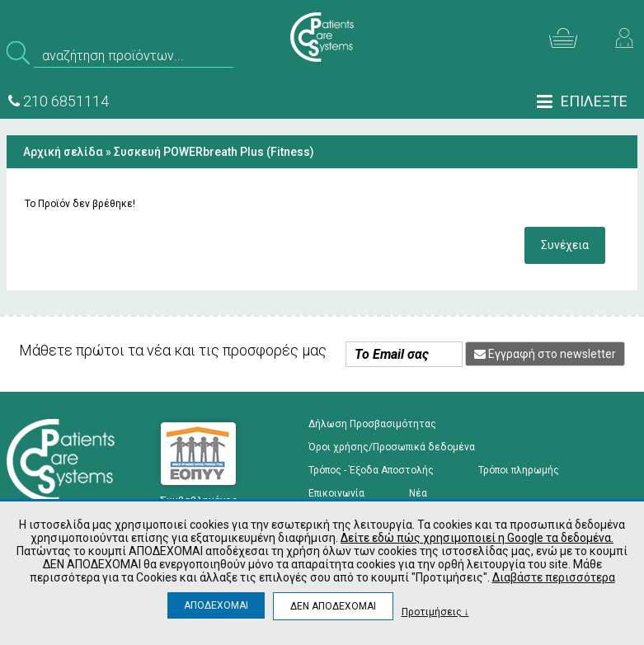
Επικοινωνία (336, 493)
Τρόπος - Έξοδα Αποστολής (371, 470)
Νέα (418, 493)
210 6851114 (59, 101)
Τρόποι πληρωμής (519, 470)
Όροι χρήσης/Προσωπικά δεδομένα (392, 447)
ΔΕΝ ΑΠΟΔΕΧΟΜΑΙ (333, 606)
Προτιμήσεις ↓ (435, 612)
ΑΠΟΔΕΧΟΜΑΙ (216, 605)
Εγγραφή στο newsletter (545, 354)
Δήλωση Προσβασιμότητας (372, 424)
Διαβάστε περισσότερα (554, 577)
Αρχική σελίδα (63, 152)
